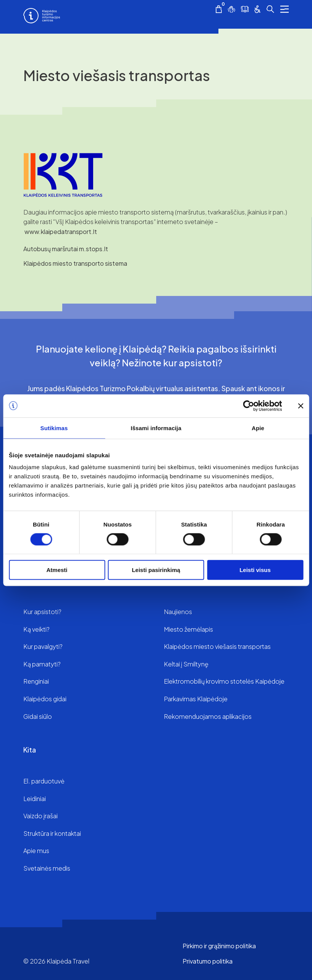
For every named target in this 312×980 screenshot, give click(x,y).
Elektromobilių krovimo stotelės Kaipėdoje (224, 681)
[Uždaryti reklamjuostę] (301, 406)
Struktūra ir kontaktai (52, 833)
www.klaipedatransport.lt (61, 232)
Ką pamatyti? (42, 664)
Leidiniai (35, 799)
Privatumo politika (208, 961)
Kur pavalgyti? (43, 646)
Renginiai (36, 681)
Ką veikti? (36, 629)
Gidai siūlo (38, 716)
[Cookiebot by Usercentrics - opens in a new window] (248, 406)
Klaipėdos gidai (45, 699)
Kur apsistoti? (42, 612)
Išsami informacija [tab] (156, 428)
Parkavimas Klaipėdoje (196, 699)
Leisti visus (255, 570)
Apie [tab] (258, 428)
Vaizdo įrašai (40, 816)
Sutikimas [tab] (54, 428)
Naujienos (178, 612)
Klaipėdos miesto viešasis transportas (217, 646)
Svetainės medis (47, 868)
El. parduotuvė (44, 781)
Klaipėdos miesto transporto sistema (75, 263)
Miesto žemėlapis (188, 629)
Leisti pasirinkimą (156, 570)
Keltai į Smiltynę (186, 664)
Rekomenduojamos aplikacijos (208, 716)
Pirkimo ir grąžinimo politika (219, 946)
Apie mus (36, 851)
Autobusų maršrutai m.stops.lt (66, 249)
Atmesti (57, 570)
